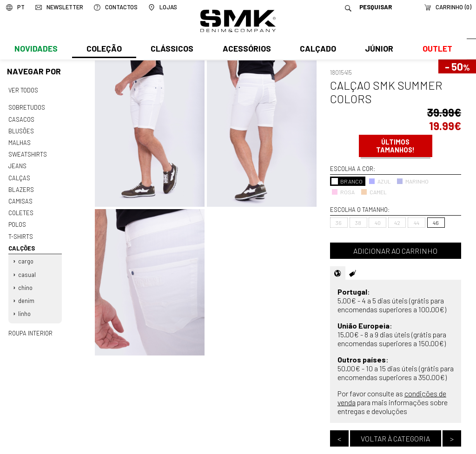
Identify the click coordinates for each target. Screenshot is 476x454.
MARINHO (413, 181)
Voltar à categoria (395, 438)
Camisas (20, 198)
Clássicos (171, 50)
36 (339, 223)
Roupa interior (30, 326)
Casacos (21, 118)
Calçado (316, 50)
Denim (26, 295)
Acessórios (245, 50)
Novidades (36, 50)
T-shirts (21, 232)
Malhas (19, 141)
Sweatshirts (27, 152)
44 (416, 223)
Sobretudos (27, 107)
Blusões (21, 130)
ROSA (343, 192)
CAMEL (374, 192)
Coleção (104, 50)
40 (378, 223)
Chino (25, 282)
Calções (21, 243)
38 (358, 223)
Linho (24, 307)
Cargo (26, 257)
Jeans (17, 164)
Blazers (21, 187)
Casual (27, 269)
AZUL (380, 181)
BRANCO (347, 181)
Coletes (21, 210)
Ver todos (23, 90)
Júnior (377, 50)
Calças (19, 175)
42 (397, 223)
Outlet (435, 50)
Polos (17, 221)
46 (436, 223)
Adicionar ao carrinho (395, 251)
